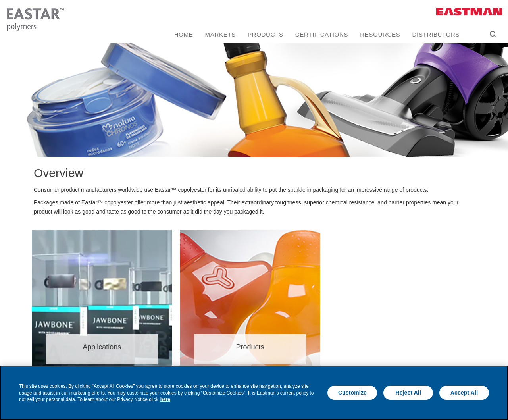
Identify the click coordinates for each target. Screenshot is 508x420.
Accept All (464, 393)
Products (266, 35)
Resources (380, 35)
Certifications (322, 35)
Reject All (408, 393)
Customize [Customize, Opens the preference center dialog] (352, 393)
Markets (220, 35)
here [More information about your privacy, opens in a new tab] (165, 399)
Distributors (436, 35)
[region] (254, 393)
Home (184, 35)
